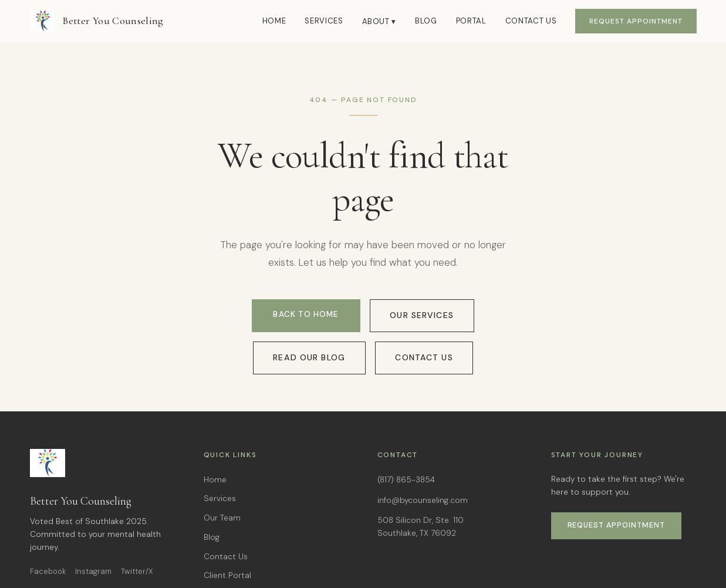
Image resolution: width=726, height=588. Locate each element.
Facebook (48, 571)
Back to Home (305, 316)
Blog (426, 21)
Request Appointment (636, 21)
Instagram (93, 571)
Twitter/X (137, 571)
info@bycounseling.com (423, 500)
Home (274, 21)
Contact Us (531, 21)
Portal (471, 21)
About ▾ (379, 21)
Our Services (422, 317)
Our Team (222, 518)
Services (324, 21)
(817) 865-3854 (406, 480)
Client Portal (227, 575)
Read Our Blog (308, 356)
